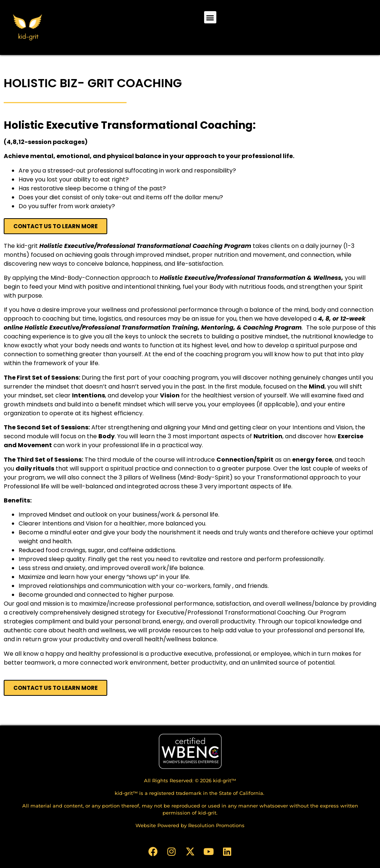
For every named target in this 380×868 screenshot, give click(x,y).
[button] (210, 17)
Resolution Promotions (216, 825)
